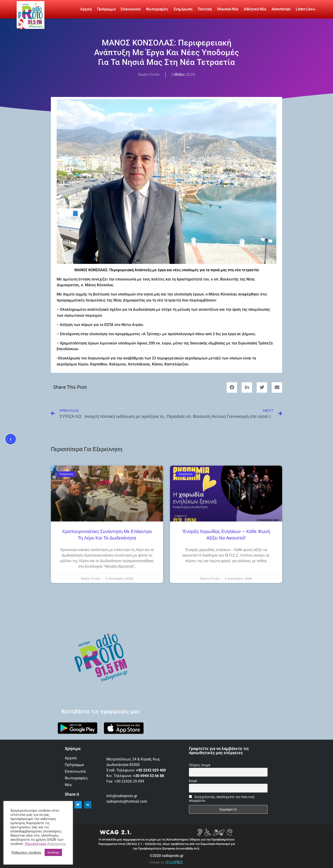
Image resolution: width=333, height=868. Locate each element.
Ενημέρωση (183, 9)
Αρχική (86, 9)
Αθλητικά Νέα (255, 9)
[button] (232, 387)
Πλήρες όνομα (200, 765)
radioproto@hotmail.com (127, 801)
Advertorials (281, 9)
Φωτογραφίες (157, 9)
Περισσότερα (35, 844)
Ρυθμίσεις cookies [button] (26, 853)
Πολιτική (205, 9)
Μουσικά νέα (228, 9)
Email (193, 781)
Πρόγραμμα (106, 9)
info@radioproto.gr (122, 796)
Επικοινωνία (131, 9)
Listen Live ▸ (305, 9)
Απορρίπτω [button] (56, 844)
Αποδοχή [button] (53, 852)
